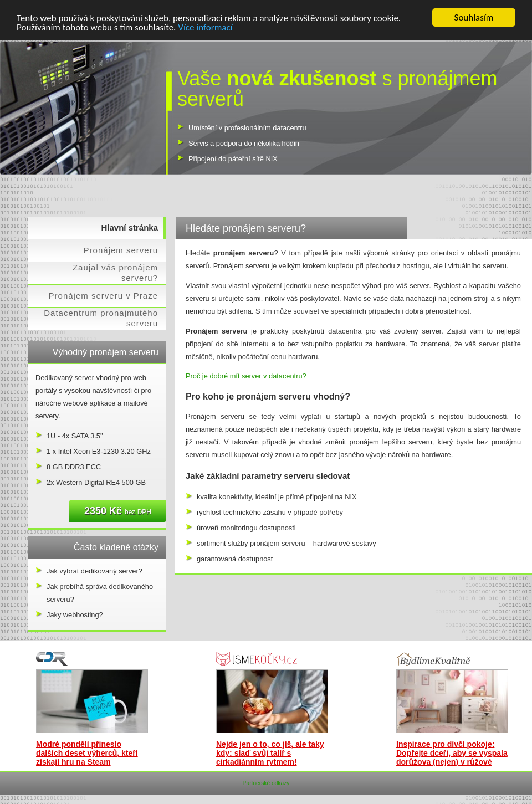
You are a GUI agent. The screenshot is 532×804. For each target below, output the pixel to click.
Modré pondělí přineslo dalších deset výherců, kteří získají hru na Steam (87, 753)
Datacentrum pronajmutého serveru (101, 318)
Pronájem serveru (121, 250)
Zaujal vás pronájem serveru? (115, 273)
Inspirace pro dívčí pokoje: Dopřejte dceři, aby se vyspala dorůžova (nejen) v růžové (452, 753)
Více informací (205, 27)
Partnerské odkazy (266, 783)
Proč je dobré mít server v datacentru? (246, 376)
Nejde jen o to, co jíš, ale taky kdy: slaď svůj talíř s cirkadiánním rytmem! (270, 753)
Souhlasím (474, 17)
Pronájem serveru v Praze (103, 296)
